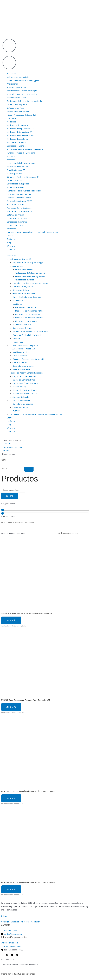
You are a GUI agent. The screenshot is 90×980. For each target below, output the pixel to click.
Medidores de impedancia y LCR (21, 129)
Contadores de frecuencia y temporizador (25, 101)
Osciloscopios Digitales (17, 146)
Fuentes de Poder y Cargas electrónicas (24, 191)
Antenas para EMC (15, 173)
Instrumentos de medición (18, 77)
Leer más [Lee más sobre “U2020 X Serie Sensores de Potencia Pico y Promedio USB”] (11, 707)
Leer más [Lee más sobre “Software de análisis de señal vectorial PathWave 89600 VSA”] (11, 620)
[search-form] (12, 468)
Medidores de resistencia (18, 139)
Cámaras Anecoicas (15, 180)
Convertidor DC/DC (15, 225)
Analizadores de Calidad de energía (22, 91)
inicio (4, 916)
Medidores (11, 122)
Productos (11, 73)
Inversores (11, 229)
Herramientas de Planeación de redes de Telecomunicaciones (33, 232)
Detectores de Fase (15, 108)
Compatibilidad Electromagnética (21, 163)
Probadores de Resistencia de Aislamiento (25, 149)
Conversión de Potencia (17, 218)
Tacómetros (12, 160)
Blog (9, 242)
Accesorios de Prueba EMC (18, 167)
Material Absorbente (16, 187)
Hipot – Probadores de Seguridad (21, 115)
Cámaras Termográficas (17, 104)
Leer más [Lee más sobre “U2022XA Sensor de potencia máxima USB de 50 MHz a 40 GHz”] (11, 889)
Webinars (11, 246)
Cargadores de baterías (17, 222)
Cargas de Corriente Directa (19, 198)
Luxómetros (12, 118)
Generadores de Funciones (18, 111)
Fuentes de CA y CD (15, 204)
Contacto (11, 249)
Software (11, 156)
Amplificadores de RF (16, 170)
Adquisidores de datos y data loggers (23, 80)
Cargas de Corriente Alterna (19, 194)
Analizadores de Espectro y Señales (22, 94)
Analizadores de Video (16, 98)
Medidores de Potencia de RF (19, 132)
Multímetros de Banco (16, 142)
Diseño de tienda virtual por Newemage (18, 974)
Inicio (3, 522)
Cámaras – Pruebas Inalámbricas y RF (23, 177)
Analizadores (12, 84)
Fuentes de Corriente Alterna (19, 208)
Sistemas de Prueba (15, 215)
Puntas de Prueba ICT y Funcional (21, 153)
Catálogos (11, 239)
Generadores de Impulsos (18, 184)
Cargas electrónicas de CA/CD (20, 201)
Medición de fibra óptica (17, 125)
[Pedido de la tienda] (73, 533)
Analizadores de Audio (16, 87)
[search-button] (29, 469)
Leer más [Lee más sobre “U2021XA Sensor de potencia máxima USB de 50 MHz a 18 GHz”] (11, 798)
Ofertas (10, 236)
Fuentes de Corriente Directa (19, 211)
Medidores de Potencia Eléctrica (21, 135)
